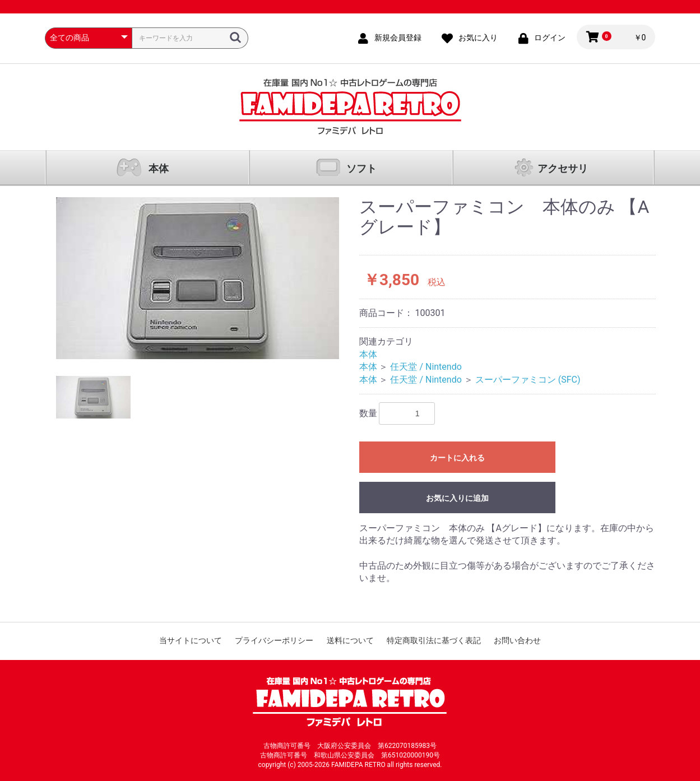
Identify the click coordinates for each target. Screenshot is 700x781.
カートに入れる (457, 458)
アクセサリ (563, 168)
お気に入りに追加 (457, 498)
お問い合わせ (517, 640)
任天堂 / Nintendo (426, 367)
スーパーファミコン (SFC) (528, 380)
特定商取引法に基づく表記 (434, 640)
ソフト (361, 168)
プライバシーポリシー (274, 640)
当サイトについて (191, 640)
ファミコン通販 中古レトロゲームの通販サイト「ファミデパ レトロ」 (350, 107)
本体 (159, 168)
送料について (350, 640)
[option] (198, 278)
